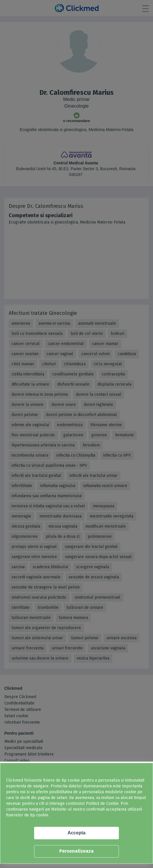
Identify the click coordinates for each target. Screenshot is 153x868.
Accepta (76, 833)
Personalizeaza (76, 851)
